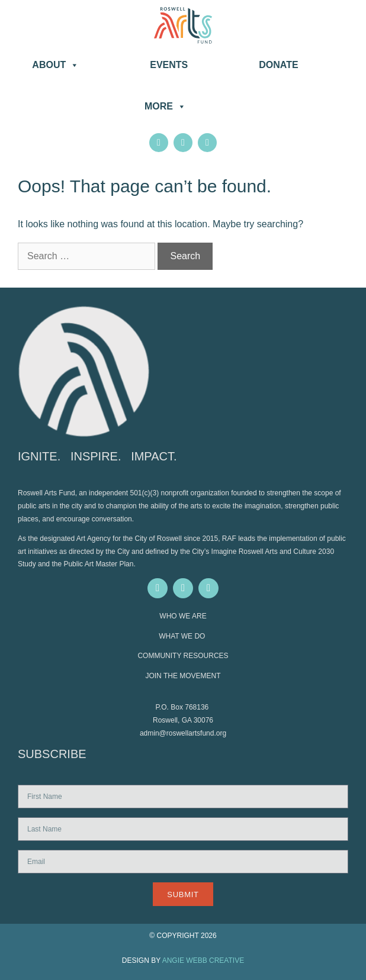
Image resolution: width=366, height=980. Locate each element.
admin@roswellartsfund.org (183, 733)
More (165, 107)
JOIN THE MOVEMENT (183, 676)
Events (169, 65)
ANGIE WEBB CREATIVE (203, 960)
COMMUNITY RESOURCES (183, 656)
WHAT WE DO (183, 636)
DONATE (278, 65)
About (55, 65)
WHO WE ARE (183, 616)
